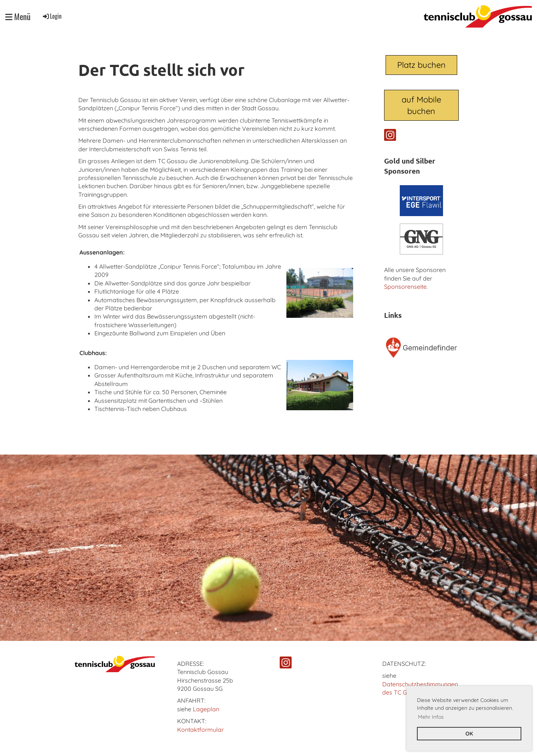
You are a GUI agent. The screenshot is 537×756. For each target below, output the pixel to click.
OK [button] (469, 734)
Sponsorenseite (405, 287)
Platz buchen (421, 65)
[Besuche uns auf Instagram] (390, 136)
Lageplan (206, 709)
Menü (18, 17)
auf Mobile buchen (421, 105)
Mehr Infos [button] (431, 717)
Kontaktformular (200, 730)
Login (52, 16)
